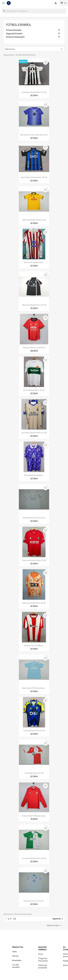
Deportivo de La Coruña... (34, 901)
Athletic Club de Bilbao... (34, 645)
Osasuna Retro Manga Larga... (34, 816)
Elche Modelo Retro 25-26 (34, 390)
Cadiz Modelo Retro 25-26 (34, 731)
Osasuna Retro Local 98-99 (34, 348)
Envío (41, 954)
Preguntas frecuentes (43, 960)
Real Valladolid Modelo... (34, 475)
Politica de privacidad (43, 966)
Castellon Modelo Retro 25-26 (34, 92)
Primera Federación (15, 37)
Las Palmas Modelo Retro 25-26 (34, 433)
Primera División (14, 30)
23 (15, 919)
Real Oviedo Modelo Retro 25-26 (34, 177)
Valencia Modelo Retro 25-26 (34, 603)
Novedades (17, 960)
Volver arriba (54, 925)
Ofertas (15, 956)
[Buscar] (34, 11)
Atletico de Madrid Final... (34, 262)
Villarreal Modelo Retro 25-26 (34, 220)
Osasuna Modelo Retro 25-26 (34, 560)
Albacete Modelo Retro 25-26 (34, 305)
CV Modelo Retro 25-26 (34, 773)
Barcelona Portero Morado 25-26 (34, 135)
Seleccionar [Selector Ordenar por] (34, 49)
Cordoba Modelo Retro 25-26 (34, 858)
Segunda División (14, 34)
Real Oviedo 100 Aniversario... (34, 688)
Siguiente (58, 919)
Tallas (14, 952)
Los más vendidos (16, 966)
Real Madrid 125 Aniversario (34, 518)
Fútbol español (19, 25)
